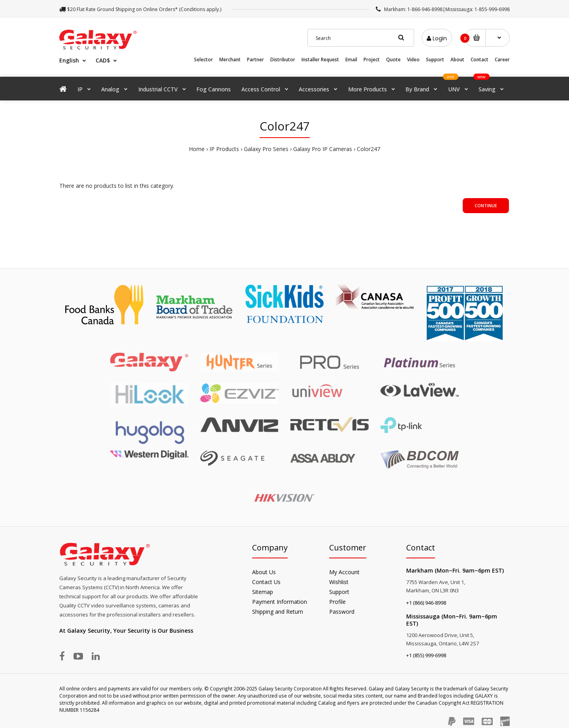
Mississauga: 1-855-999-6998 (478, 9)
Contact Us (266, 582)
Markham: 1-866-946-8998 (413, 9)
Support (435, 60)
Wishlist (339, 582)
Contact (480, 60)
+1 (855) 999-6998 (426, 655)
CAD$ (103, 60)
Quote (393, 60)
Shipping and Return (278, 612)
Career (502, 60)
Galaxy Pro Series (266, 149)
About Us (264, 572)
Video (413, 60)
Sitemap (263, 592)
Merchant (230, 60)
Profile (337, 602)
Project (372, 60)
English (69, 60)
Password (342, 612)
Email (351, 60)
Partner (255, 60)
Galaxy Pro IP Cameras (323, 149)
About (457, 60)
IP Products (224, 149)
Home (197, 149)
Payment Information (280, 602)
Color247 (368, 149)
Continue (486, 205)
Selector (203, 60)
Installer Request (320, 60)
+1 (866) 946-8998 (426, 603)
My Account (344, 572)
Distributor (283, 60)
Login (437, 38)
